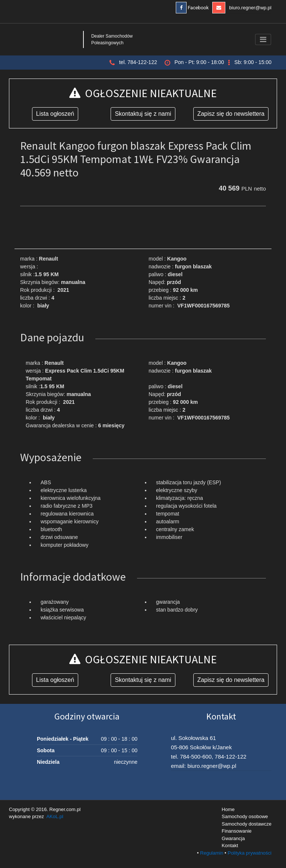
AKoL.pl (55, 816)
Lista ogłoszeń (55, 114)
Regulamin (212, 853)
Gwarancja (233, 838)
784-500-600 (196, 757)
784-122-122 (231, 757)
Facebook (192, 8)
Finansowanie (236, 831)
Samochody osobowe (245, 816)
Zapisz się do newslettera (231, 114)
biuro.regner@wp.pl (242, 8)
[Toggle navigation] (263, 39)
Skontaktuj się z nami (143, 114)
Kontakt (230, 845)
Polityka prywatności (250, 853)
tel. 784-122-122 (138, 62)
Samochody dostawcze (247, 824)
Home (228, 809)
